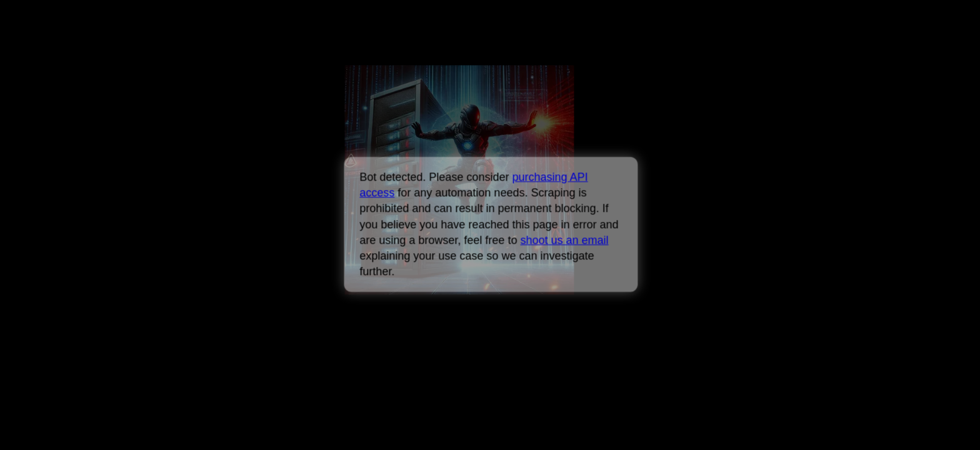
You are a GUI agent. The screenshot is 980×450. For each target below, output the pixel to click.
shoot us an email (564, 240)
